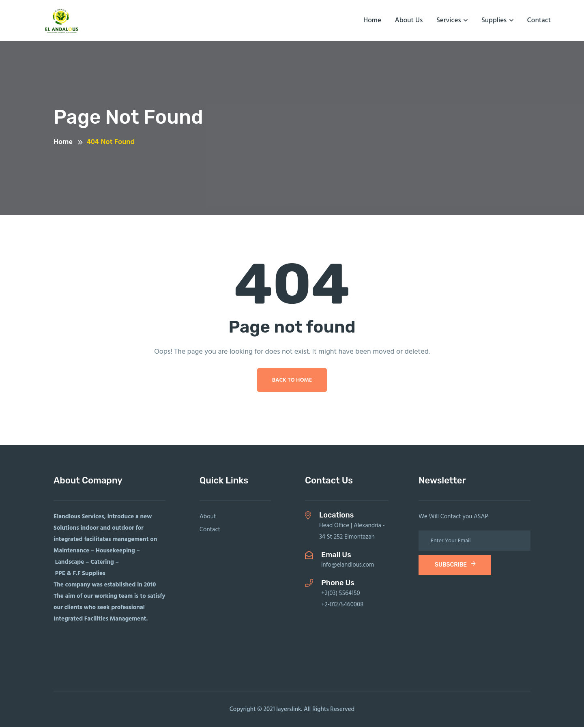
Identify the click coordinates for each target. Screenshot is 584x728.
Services (449, 20)
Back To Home (292, 381)
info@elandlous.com (348, 566)
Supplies (494, 20)
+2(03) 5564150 (341, 594)
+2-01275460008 (342, 606)
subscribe (455, 566)
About (208, 518)
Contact (539, 20)
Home (372, 20)
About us (409, 20)
